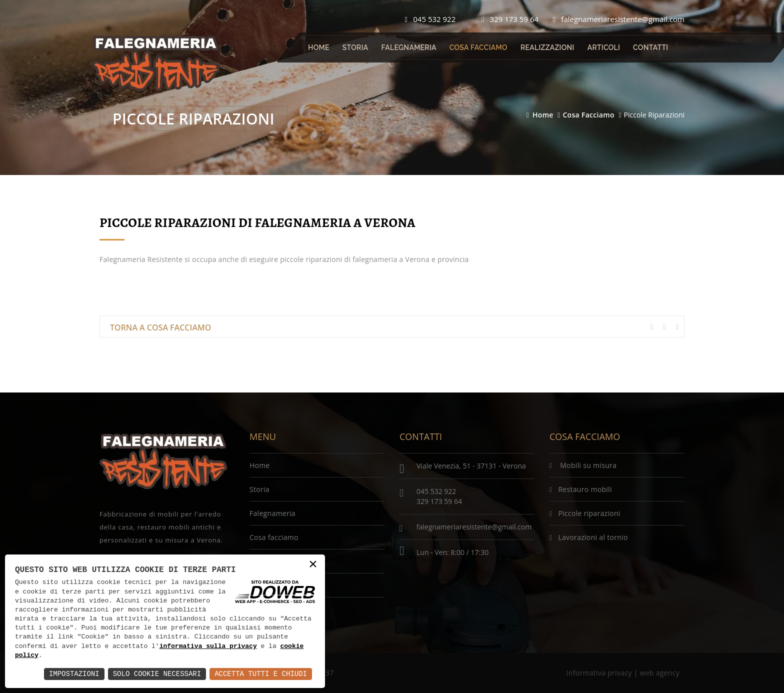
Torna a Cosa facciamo (160, 327)
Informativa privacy (599, 673)
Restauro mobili (581, 489)
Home (319, 47)
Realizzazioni (547, 47)
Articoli (604, 47)
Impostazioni (74, 674)
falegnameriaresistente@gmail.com (619, 19)
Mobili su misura (583, 465)
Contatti (650, 47)
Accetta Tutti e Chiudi (261, 674)
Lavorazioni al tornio (589, 537)
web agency (660, 673)
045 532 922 (430, 19)
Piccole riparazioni (585, 513)
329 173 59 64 (510, 19)
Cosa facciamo (478, 47)
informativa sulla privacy (208, 646)
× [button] (313, 565)
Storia (355, 47)
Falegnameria (409, 47)
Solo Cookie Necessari (157, 674)
